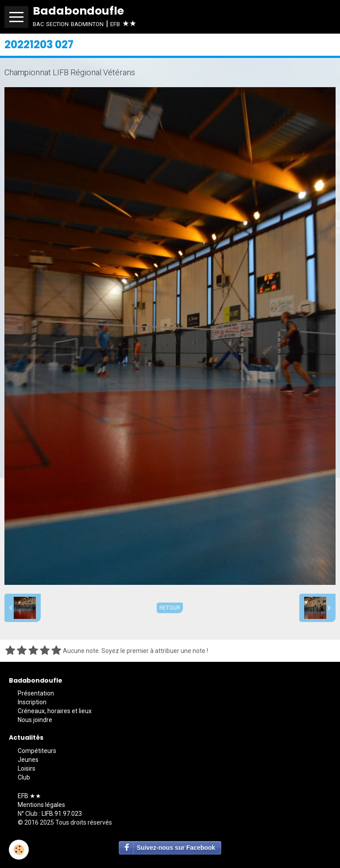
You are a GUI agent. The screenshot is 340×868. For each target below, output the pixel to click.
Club (24, 777)
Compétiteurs (37, 751)
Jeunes (28, 760)
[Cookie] (19, 850)
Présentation (36, 693)
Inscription (32, 702)
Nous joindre (35, 720)
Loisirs (27, 768)
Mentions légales (41, 805)
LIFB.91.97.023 (62, 814)
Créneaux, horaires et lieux (55, 711)
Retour (170, 608)
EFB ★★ (29, 796)
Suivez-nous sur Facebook (176, 848)
